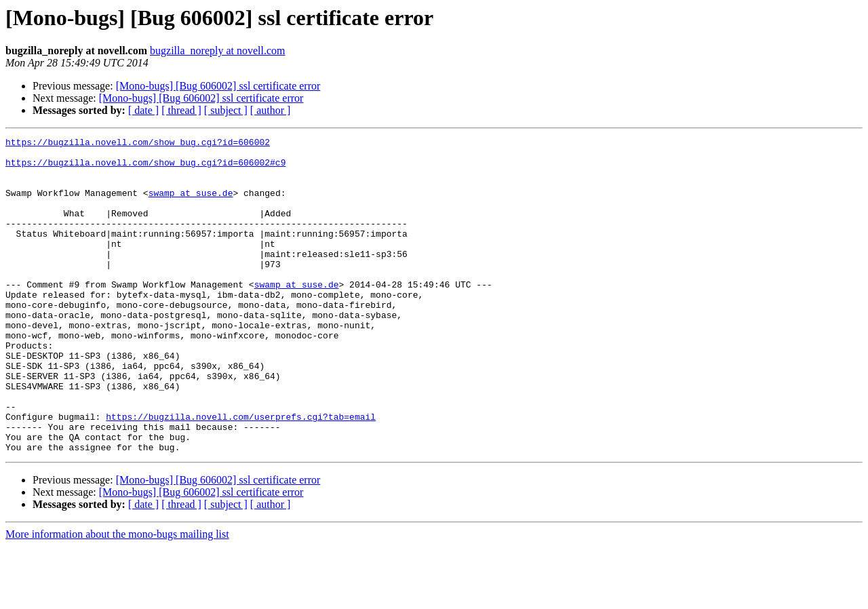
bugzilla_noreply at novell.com (218, 51)
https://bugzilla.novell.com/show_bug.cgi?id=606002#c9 (145, 168)
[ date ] (143, 110)
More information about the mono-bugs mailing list (117, 597)
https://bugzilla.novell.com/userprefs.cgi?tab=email (241, 473)
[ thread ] (181, 110)
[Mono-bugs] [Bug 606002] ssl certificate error (218, 86)
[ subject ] (226, 110)
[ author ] (271, 110)
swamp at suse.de (191, 205)
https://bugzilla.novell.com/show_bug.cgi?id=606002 (138, 144)
